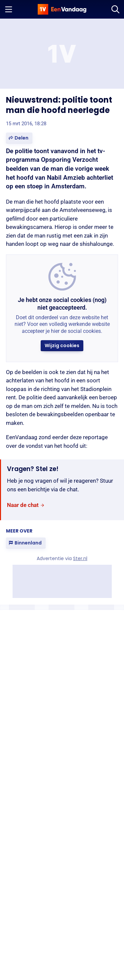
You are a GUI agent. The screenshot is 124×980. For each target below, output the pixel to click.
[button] (19, 138)
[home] (62, 9)
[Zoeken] (115, 9)
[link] (26, 505)
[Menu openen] (9, 9)
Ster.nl (80, 558)
